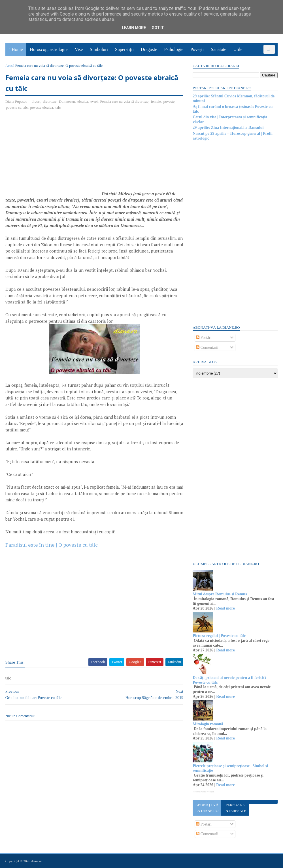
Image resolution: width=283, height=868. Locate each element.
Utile (238, 49)
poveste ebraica (42, 108)
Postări (204, 338)
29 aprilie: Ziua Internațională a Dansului (228, 128)
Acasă (10, 66)
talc (58, 108)
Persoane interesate (235, 808)
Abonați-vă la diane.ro (207, 808)
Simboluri (99, 49)
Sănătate (219, 49)
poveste (169, 102)
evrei (94, 102)
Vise (79, 49)
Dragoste (149, 49)
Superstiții (124, 49)
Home (17, 49)
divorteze (50, 102)
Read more (225, 608)
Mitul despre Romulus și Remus (220, 594)
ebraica (83, 102)
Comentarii (207, 348)
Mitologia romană (208, 724)
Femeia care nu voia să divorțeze (125, 102)
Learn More (134, 28)
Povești (197, 49)
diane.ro (37, 861)
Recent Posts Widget (203, 792)
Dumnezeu (67, 102)
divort (36, 102)
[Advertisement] (53, 156)
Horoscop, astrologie (49, 49)
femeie (156, 102)
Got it (158, 28)
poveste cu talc (17, 108)
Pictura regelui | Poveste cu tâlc (219, 636)
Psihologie (174, 49)
